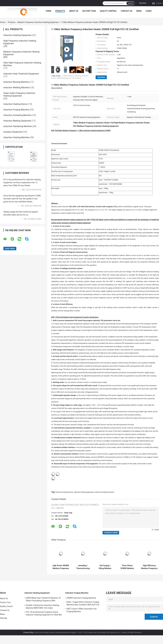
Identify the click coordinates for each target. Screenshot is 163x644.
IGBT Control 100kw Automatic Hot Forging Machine (82, 610)
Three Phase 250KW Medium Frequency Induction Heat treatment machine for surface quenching (127, 567)
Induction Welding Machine (17, 88)
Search (130, 3)
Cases (149, 11)
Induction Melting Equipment (17, 121)
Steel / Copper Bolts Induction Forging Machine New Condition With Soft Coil (83, 603)
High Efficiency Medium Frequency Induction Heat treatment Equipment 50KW (149, 567)
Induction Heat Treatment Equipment (21, 74)
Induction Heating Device (15, 104)
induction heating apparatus (84, 492)
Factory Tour (89, 11)
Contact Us (126, 11)
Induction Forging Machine (16, 110)
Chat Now (143, 3)
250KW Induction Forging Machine (81, 598)
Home (48, 11)
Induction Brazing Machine (16, 82)
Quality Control (108, 11)
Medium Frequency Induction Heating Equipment (38, 22)
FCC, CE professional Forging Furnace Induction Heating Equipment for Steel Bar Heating (44, 614)
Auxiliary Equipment (13, 132)
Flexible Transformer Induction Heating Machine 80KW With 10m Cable (42, 607)
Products (60, 11)
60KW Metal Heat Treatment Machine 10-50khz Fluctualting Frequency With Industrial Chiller (43, 600)
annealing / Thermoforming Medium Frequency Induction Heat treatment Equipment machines (83, 567)
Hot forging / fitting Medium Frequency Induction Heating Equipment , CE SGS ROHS (105, 567)
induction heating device (64, 492)
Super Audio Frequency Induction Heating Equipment (19, 94)
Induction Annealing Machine (17, 115)
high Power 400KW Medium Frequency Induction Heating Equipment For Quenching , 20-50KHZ (61, 567)
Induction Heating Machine (16, 137)
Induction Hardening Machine (18, 126)
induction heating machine (105, 492)
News (139, 11)
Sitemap (4, 618)
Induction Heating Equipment (17, 35)
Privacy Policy (28, 632)
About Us (74, 11)
